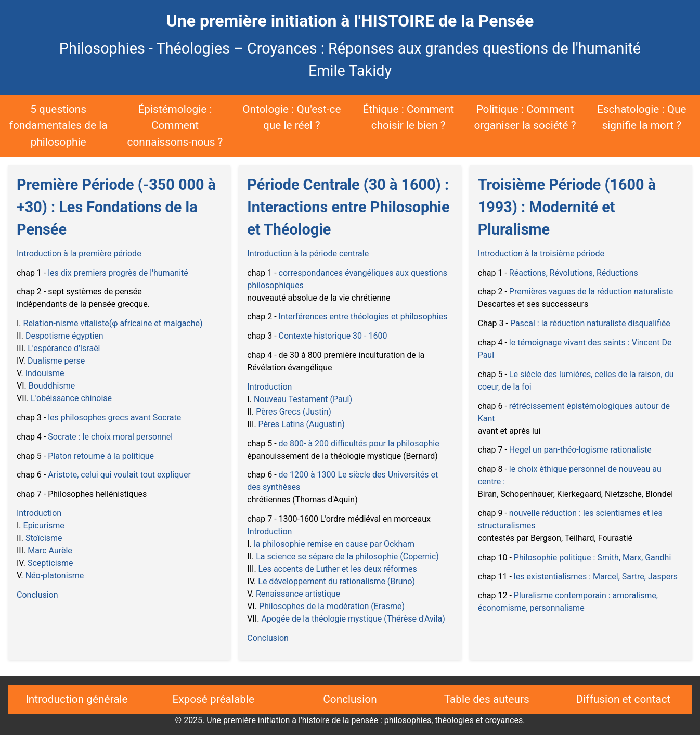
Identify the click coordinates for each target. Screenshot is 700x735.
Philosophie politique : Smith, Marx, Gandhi (592, 557)
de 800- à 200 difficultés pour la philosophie (359, 443)
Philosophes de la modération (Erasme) (332, 606)
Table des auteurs (487, 699)
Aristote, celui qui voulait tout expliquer (119, 475)
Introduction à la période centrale (308, 254)
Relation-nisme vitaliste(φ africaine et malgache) (113, 323)
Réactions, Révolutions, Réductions (574, 273)
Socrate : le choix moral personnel (110, 437)
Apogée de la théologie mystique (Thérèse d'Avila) (353, 619)
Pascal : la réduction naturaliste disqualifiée (590, 323)
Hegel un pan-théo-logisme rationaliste (580, 450)
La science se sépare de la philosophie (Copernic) (347, 556)
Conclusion (37, 595)
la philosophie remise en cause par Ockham (334, 544)
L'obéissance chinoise (71, 398)
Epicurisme (44, 526)
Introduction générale (76, 699)
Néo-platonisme (55, 576)
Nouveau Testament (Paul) (303, 399)
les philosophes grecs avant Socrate (114, 417)
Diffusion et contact (624, 699)
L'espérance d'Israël (64, 348)
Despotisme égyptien (64, 336)
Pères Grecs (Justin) (294, 412)
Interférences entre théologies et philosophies (363, 317)
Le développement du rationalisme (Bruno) (336, 581)
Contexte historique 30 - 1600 (333, 336)
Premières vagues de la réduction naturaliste (591, 292)
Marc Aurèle (50, 551)
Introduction (39, 513)
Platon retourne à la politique (101, 456)
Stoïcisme (44, 538)
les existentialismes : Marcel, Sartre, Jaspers (596, 577)
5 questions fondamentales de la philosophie (59, 125)
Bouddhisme (52, 386)
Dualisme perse (56, 361)
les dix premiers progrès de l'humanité (118, 273)
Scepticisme (50, 563)
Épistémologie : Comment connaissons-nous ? (175, 125)
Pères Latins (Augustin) (302, 424)
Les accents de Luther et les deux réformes (338, 569)
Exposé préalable (213, 699)
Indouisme (45, 373)
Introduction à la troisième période (541, 254)
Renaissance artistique (298, 594)
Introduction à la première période (79, 254)
